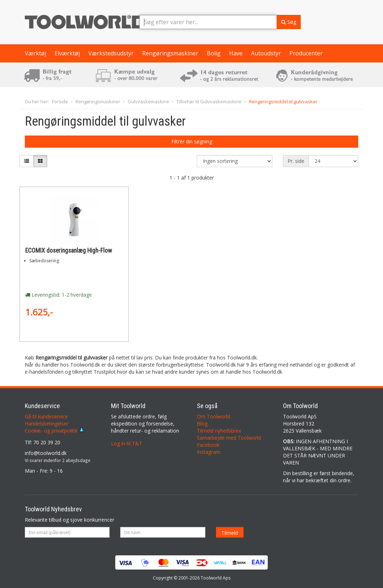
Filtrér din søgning (192, 141)
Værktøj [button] (35, 53)
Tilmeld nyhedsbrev (219, 431)
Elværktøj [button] (67, 53)
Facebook (208, 445)
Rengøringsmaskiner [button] (170, 53)
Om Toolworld (213, 416)
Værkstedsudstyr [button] (111, 53)
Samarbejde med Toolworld (229, 438)
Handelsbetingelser (47, 424)
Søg (289, 22)
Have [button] (236, 53)
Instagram (209, 452)
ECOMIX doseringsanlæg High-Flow (69, 251)
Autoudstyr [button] (266, 53)
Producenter (306, 53)
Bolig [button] (214, 53)
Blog (202, 424)
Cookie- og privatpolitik (54, 431)
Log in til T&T (127, 443)
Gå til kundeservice (46, 416)
